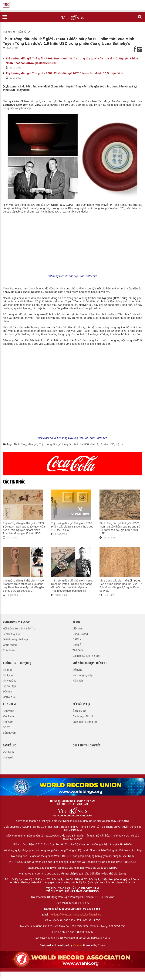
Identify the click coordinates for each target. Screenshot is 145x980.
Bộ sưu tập (9, 686)
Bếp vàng (8, 711)
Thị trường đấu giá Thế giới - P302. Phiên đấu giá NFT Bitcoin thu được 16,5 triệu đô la (64, 73)
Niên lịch (78, 681)
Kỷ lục (76, 622)
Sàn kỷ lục (24, 32)
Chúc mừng (10, 645)
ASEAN (77, 639)
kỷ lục (120, 444)
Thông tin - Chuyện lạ (17, 663)
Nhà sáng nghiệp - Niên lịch (90, 663)
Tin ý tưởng (10, 681)
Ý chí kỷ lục (79, 711)
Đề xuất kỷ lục (82, 704)
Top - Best (10, 704)
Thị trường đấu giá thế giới (55, 444)
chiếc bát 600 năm (84, 444)
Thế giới (8, 758)
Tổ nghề (77, 670)
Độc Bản (8, 692)
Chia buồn (9, 650)
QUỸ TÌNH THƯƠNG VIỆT (87, 746)
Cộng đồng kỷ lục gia (17, 622)
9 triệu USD (107, 444)
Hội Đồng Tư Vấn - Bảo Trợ (19, 629)
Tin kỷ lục (8, 675)
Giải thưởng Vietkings (16, 639)
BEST (6, 727)
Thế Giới (78, 650)
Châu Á (77, 645)
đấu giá (33, 444)
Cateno (77, 945)
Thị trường (20, 444)
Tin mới (7, 670)
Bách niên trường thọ (85, 722)
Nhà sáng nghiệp (83, 675)
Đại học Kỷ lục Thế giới (86, 656)
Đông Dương (80, 634)
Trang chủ (9, 32)
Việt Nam (78, 629)
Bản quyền (9, 733)
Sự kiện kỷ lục (11, 634)
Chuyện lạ (9, 697)
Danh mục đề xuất (83, 716)
